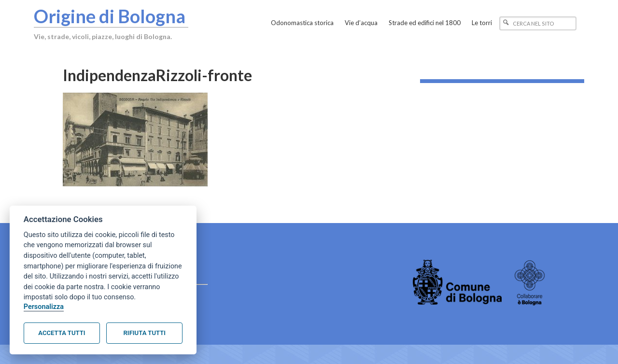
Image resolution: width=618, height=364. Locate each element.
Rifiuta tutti (145, 333)
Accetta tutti (62, 333)
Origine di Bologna (110, 16)
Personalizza (44, 307)
